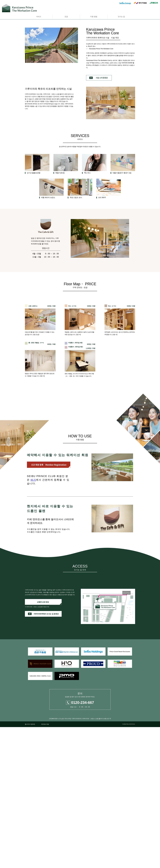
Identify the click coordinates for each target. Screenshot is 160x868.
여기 (33, 611)
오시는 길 (121, 17)
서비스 (39, 17)
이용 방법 (94, 17)
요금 (66, 17)
